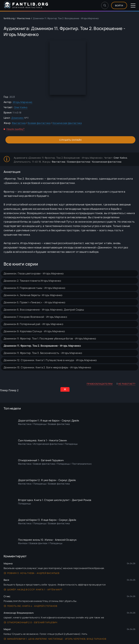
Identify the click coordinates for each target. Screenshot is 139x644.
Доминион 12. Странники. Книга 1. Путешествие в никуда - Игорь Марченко (50, 360)
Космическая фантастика (67, 123)
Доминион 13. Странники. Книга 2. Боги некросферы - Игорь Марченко (47, 367)
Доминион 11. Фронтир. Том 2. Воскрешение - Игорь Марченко (42, 346)
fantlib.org (9, 18)
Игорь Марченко (23, 102)
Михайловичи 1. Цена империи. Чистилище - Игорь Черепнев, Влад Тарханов (55, 639)
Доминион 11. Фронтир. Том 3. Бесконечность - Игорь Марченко (43, 353)
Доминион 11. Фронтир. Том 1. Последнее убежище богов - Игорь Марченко (50, 338)
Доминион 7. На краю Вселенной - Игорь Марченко (35, 317)
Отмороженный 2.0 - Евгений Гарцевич (31, 622)
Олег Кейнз (21, 107)
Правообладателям (100, 384)
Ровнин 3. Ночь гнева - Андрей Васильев (32, 573)
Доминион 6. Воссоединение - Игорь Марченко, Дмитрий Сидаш (44, 310)
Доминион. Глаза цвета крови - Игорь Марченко (34, 273)
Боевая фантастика (39, 123)
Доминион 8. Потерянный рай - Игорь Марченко (33, 324)
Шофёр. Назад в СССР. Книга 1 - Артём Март (33, 590)
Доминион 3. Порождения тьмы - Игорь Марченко (34, 288)
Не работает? (127, 384)
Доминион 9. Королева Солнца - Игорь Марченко (34, 331)
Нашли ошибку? (16, 129)
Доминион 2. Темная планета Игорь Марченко (32, 281)
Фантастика (24, 18)
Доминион (17, 118)
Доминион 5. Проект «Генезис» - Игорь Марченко (34, 302)
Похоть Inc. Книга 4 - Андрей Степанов (30, 606)
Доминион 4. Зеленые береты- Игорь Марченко (33, 295)
